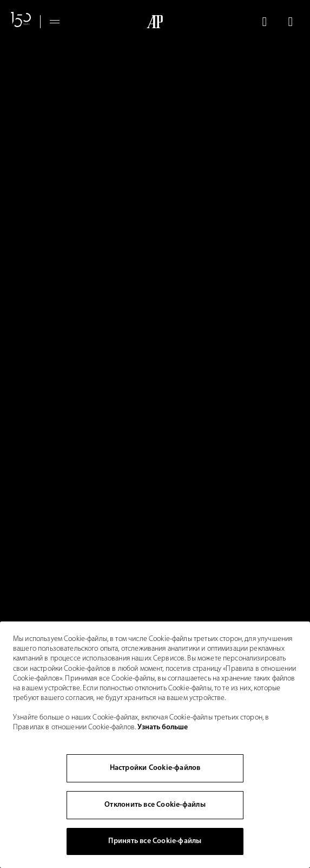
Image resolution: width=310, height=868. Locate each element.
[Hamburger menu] (55, 22)
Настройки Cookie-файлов (155, 768)
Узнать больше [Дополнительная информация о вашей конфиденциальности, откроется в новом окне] (163, 727)
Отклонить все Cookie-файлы (155, 805)
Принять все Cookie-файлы (155, 841)
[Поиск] (264, 22)
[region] (155, 745)
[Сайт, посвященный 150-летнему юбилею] (21, 22)
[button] (264, 22)
